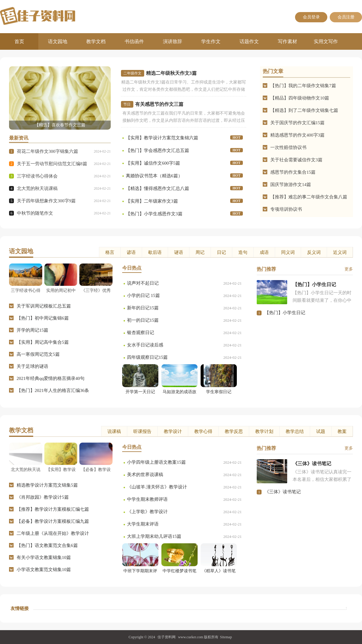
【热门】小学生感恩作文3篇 (154, 214)
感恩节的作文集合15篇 (293, 172)
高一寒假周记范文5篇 (38, 354)
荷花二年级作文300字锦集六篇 (48, 151)
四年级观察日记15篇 (147, 357)
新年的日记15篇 (143, 308)
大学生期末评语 (143, 524)
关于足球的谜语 (32, 366)
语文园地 (58, 41)
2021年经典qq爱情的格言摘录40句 (51, 378)
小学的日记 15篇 (143, 295)
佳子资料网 (167, 637)
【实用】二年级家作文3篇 (152, 201)
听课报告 (142, 431)
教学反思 (234, 431)
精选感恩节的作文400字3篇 (297, 135)
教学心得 (203, 431)
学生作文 (211, 41)
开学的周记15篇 (32, 330)
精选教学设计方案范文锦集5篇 (47, 485)
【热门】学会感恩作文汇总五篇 (157, 150)
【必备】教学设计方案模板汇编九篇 (53, 521)
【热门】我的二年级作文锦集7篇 (303, 86)
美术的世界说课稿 (145, 475)
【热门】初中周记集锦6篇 (43, 318)
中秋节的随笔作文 (35, 213)
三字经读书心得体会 (37, 176)
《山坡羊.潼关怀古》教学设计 (157, 487)
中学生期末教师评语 (147, 499)
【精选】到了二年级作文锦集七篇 (304, 110)
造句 (243, 252)
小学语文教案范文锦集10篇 (44, 570)
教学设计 (173, 431)
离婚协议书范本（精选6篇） (154, 176)
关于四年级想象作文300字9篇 (46, 201)
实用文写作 (326, 41)
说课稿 (114, 431)
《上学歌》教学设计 (147, 512)
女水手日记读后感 (145, 345)
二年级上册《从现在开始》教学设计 (53, 533)
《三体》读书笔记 (283, 492)
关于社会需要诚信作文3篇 (296, 160)
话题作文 (249, 41)
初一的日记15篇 (143, 320)
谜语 (179, 252)
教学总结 (295, 431)
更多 (349, 269)
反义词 (314, 252)
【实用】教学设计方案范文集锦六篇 (162, 138)
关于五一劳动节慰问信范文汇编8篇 (52, 164)
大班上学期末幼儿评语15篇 (154, 536)
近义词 (340, 252)
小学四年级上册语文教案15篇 (156, 462)
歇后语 (155, 252)
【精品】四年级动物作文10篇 (300, 98)
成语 (264, 252)
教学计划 (264, 431)
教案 (342, 431)
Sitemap (226, 637)
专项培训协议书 (286, 209)
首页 (19, 41)
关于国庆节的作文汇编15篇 (297, 123)
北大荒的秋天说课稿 (37, 188)
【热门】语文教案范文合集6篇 (47, 545)
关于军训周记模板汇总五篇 (44, 306)
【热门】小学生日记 (285, 313)
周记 (200, 252)
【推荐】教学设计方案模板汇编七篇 (53, 509)
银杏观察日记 (141, 333)
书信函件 (134, 41)
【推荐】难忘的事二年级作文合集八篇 (309, 197)
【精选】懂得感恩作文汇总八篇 (157, 188)
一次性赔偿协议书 (288, 147)
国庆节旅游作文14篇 (291, 185)
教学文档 (96, 41)
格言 (110, 252)
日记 (221, 252)
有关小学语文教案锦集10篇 (44, 557)
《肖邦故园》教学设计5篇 (43, 497)
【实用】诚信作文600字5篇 (153, 163)
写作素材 (287, 41)
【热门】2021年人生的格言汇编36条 (53, 390)
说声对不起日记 (143, 283)
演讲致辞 (173, 41)
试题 (321, 431)
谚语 (131, 252)
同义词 (288, 252)
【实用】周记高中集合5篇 (43, 342)
